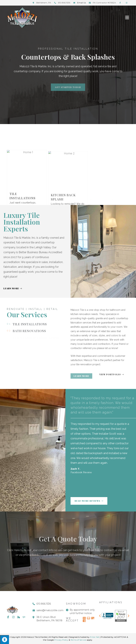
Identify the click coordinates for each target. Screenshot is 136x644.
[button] (100, 616)
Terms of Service (78, 640)
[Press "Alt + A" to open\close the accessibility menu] (4, 640)
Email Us (81, 3)
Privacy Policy (61, 640)
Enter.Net (95, 637)
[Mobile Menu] (127, 17)
